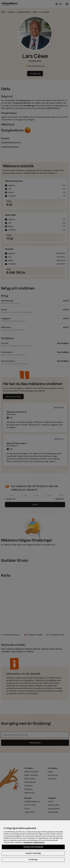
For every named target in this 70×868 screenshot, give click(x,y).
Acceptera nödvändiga (33, 855)
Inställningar (33, 861)
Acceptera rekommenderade (33, 848)
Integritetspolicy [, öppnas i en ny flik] (39, 844)
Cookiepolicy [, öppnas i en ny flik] (28, 844)
